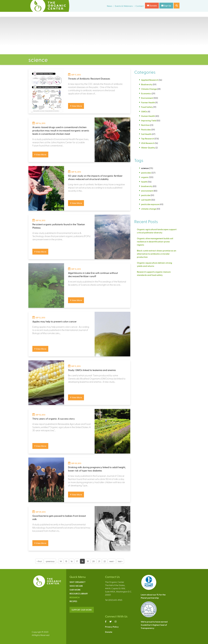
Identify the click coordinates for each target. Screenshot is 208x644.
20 (94, 561)
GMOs (144, 111)
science (145, 168)
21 (99, 561)
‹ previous (50, 561)
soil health (146, 200)
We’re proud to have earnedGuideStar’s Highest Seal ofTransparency (154, 625)
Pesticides (146, 129)
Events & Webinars (124, 6)
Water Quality (148, 148)
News (110, 6)
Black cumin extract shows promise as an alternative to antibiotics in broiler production (157, 254)
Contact (140, 6)
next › (112, 561)
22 (105, 561)
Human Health (148, 116)
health (144, 182)
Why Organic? (77, 582)
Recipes (73, 601)
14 (61, 561)
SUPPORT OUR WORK (82, 610)
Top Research (148, 139)
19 (88, 561)
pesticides (146, 173)
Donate (152, 6)
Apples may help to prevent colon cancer (55, 321)
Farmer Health (148, 102)
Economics (146, 93)
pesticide (146, 195)
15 (66, 561)
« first (39, 561)
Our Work (75, 590)
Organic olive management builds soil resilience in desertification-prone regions (155, 241)
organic (145, 177)
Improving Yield (149, 120)
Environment (147, 98)
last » (120, 561)
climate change (149, 209)
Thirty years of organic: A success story (54, 419)
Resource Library (79, 593)
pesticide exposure (150, 204)
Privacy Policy (112, 627)
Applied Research (150, 80)
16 (72, 561)
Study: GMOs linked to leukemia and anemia (92, 370)
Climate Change (149, 89)
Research (75, 597)
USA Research (148, 143)
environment (147, 191)
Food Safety (147, 107)
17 (77, 561)
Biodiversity (147, 84)
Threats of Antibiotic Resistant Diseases (89, 79)
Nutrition (145, 125)
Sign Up (166, 6)
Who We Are (76, 586)
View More (76, 106)
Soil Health (146, 134)
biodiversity (147, 186)
